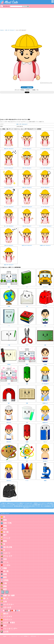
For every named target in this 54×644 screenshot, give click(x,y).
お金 (5, 601)
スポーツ (7, 553)
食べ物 (6, 532)
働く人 (6, 598)
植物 (5, 520)
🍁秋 (13, 611)
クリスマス (8, 617)
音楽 (5, 559)
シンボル (7, 565)
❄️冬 (18, 611)
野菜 (5, 529)
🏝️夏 (8, 611)
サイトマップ (14, 636)
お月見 (6, 632)
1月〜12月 (7, 608)
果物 (5, 526)
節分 (5, 626)
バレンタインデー (10, 629)
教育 (6, 30)
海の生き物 (8, 547)
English (5, 636)
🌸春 (3, 611)
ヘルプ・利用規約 (24, 636)
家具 (5, 577)
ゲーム (6, 562)
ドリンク (7, 538)
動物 (5, 541)
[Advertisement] (27, 19)
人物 (5, 583)
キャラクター (9, 604)
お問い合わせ (33, 636)
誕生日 (6, 614)
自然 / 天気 (7, 523)
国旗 (5, 568)
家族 (5, 586)
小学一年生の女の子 (11, 30)
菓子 (5, 535)
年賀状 (12, 623)
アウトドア (8, 556)
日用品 (6, 580)
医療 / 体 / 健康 (9, 595)
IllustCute (2, 30)
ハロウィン (8, 620)
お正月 (6, 623)
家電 (5, 574)
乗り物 (6, 571)
